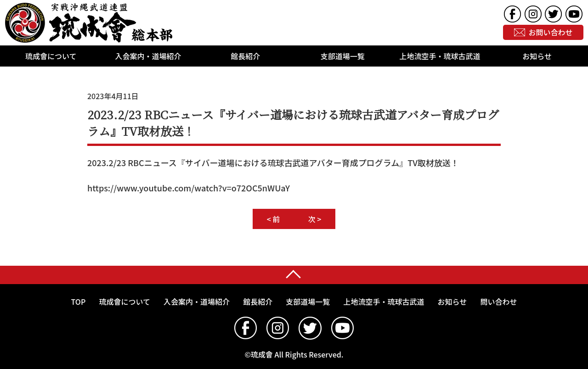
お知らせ (537, 56)
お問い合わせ (551, 33)
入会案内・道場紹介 (148, 56)
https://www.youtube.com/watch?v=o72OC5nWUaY (189, 188)
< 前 (274, 219)
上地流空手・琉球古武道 (440, 56)
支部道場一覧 (343, 56)
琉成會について (51, 56)
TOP (79, 302)
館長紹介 (245, 56)
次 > (315, 219)
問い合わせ (498, 302)
